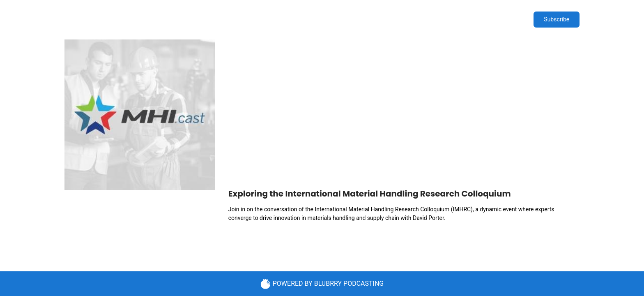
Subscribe (557, 19)
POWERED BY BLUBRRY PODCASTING (322, 284)
